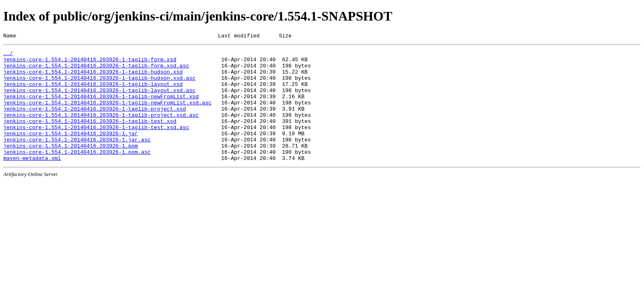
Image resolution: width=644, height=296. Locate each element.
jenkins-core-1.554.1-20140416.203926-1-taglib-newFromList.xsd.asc (107, 115)
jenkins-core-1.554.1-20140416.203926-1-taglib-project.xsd (95, 122)
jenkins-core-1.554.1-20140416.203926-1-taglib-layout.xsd (93, 92)
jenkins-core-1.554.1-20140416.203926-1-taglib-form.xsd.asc (96, 70)
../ (8, 55)
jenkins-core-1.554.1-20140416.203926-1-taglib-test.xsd (90, 137)
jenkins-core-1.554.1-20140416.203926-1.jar (71, 152)
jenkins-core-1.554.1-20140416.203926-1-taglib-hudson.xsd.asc (99, 85)
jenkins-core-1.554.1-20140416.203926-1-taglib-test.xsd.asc (96, 144)
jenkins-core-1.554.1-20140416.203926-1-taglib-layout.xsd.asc (99, 100)
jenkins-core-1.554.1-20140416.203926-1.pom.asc (77, 174)
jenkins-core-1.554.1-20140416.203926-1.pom (71, 166)
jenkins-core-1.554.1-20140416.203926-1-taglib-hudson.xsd (93, 78)
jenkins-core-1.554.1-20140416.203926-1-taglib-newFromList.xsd (101, 107)
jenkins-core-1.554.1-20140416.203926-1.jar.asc (77, 159)
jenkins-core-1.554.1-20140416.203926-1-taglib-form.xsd (90, 63)
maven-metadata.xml (32, 181)
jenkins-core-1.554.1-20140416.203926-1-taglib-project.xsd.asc (101, 129)
